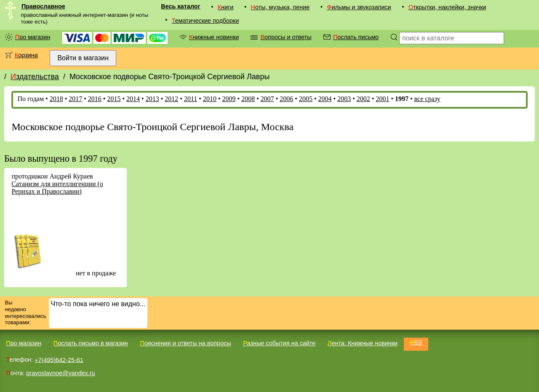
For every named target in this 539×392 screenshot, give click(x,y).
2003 (344, 99)
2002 (363, 99)
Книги (226, 7)
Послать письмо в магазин (91, 343)
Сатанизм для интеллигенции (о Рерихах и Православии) (57, 188)
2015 (114, 99)
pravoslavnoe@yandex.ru (60, 373)
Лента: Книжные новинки (363, 343)
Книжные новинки (214, 37)
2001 (382, 99)
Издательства (35, 77)
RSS (416, 342)
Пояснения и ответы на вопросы (186, 343)
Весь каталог (180, 6)
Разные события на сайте (279, 343)
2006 (286, 99)
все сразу (427, 99)
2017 (75, 99)
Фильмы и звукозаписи (359, 7)
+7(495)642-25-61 (59, 360)
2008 (248, 99)
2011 (191, 99)
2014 (133, 99)
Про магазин (33, 37)
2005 (306, 99)
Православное (43, 6)
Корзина (26, 55)
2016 (95, 99)
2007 (267, 99)
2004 (325, 99)
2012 (171, 99)
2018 (56, 99)
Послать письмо (356, 37)
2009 (229, 99)
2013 (152, 99)
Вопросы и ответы (286, 37)
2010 (210, 99)
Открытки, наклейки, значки (447, 7)
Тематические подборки (205, 21)
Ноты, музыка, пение (280, 7)
